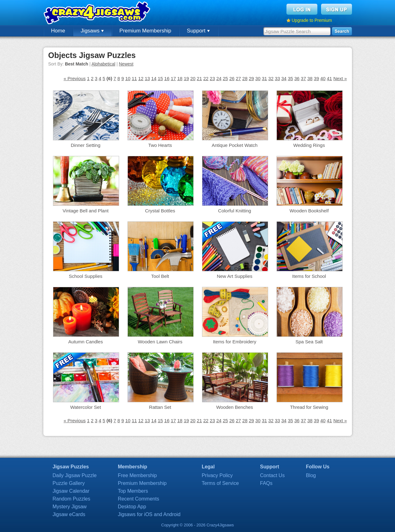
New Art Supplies (234, 276)
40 (323, 78)
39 (317, 78)
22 (206, 78)
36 (297, 78)
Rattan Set (160, 407)
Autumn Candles (86, 342)
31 (265, 78)
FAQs (266, 483)
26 (232, 78)
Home (58, 31)
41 (329, 78)
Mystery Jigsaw (70, 507)
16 (167, 78)
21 (199, 78)
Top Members (133, 491)
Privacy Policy (217, 475)
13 (147, 78)
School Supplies (86, 276)
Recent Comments (139, 499)
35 (290, 78)
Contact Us (272, 475)
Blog (311, 475)
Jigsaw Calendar (71, 491)
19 (186, 78)
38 (310, 78)
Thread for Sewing (309, 407)
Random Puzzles (72, 499)
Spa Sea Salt (309, 342)
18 (180, 78)
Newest (126, 64)
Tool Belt (160, 276)
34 (284, 78)
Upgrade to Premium (312, 20)
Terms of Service (220, 483)
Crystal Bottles (160, 211)
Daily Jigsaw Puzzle (75, 475)
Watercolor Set (86, 407)
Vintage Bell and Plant (86, 211)
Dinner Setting (86, 145)
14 (154, 78)
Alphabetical (104, 64)
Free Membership (137, 475)
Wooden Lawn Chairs (160, 342)
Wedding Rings (309, 145)
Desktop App (132, 507)
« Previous (75, 78)
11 (135, 78)
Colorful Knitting (235, 211)
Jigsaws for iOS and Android (149, 514)
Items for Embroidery (235, 342)
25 (226, 78)
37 (303, 78)
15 (160, 78)
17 (173, 78)
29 (251, 78)
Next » (340, 78)
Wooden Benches (234, 407)
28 (245, 78)
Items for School (309, 276)
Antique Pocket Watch (235, 145)
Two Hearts (160, 145)
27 (238, 78)
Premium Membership (145, 31)
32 (271, 78)
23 (212, 78)
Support (198, 31)
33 (277, 78)
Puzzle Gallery (69, 483)
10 (128, 78)
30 (258, 78)
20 (193, 78)
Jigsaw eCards (69, 514)
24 (219, 78)
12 (141, 78)
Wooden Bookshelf (309, 211)
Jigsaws (92, 31)
